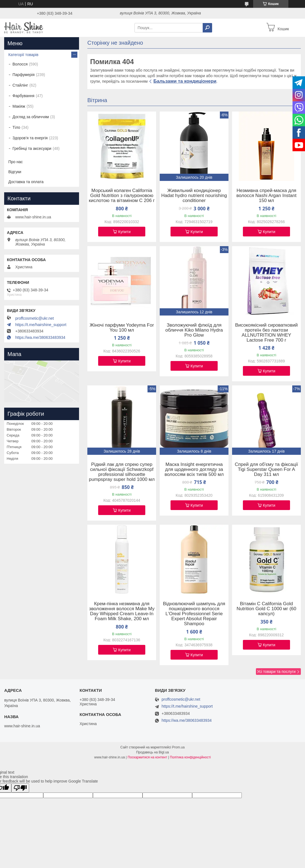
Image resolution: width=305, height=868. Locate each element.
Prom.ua (178, 747)
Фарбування (23, 96)
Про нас (16, 162)
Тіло (16, 127)
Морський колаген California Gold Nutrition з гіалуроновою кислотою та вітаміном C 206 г (122, 196)
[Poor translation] (20, 788)
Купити (124, 232)
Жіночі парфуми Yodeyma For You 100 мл (122, 328)
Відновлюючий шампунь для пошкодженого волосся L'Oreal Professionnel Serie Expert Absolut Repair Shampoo (194, 614)
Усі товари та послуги (276, 672)
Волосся (20, 64)
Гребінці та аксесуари (32, 148)
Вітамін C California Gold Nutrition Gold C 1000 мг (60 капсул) (266, 609)
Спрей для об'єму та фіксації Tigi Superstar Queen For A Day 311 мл (266, 470)
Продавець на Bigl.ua (152, 752)
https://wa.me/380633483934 (40, 337)
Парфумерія (24, 75)
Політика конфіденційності (190, 757)
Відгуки (15, 172)
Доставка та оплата (26, 182)
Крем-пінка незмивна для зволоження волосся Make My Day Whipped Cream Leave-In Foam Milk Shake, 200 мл (122, 611)
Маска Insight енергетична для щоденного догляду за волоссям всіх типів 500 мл (194, 470)
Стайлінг (20, 85)
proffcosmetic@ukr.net (35, 318)
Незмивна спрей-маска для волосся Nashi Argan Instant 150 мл (266, 196)
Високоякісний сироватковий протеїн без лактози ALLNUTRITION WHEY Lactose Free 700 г (266, 333)
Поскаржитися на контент (147, 757)
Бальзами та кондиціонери (185, 81)
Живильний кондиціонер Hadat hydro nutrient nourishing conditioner (194, 196)
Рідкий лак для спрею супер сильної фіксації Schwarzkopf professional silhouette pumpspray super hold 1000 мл (122, 472)
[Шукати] (207, 28)
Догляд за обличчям (31, 117)
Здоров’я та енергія (30, 138)
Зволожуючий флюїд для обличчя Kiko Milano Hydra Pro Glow (194, 330)
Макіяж (19, 106)
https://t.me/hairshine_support (41, 325)
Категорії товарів (23, 55)
